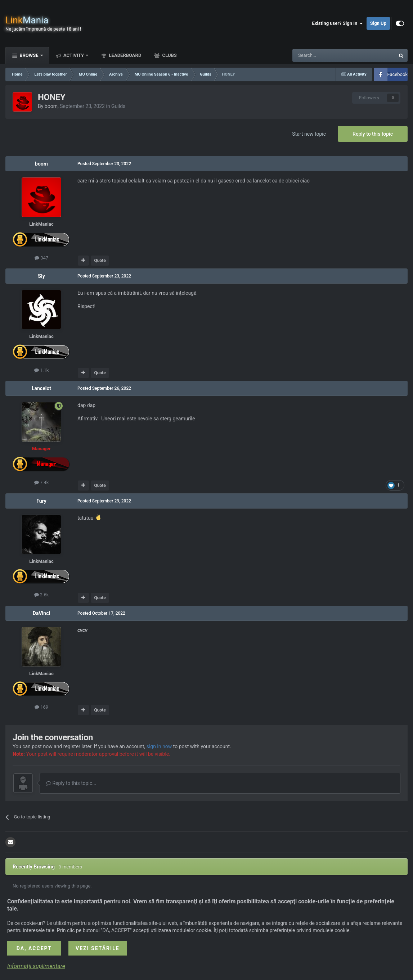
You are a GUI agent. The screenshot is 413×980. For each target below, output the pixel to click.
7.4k (42, 482)
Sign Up (378, 23)
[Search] (327, 55)
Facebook (398, 74)
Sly (41, 276)
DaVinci (41, 613)
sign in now (159, 746)
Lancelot (41, 388)
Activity (74, 55)
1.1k (42, 370)
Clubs (169, 55)
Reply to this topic (373, 134)
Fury (41, 501)
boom (51, 106)
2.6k (42, 595)
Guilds (118, 106)
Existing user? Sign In (338, 23)
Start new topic (309, 134)
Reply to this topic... (71, 783)
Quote (100, 261)
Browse (29, 55)
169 (41, 707)
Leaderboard (124, 55)
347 (41, 258)
